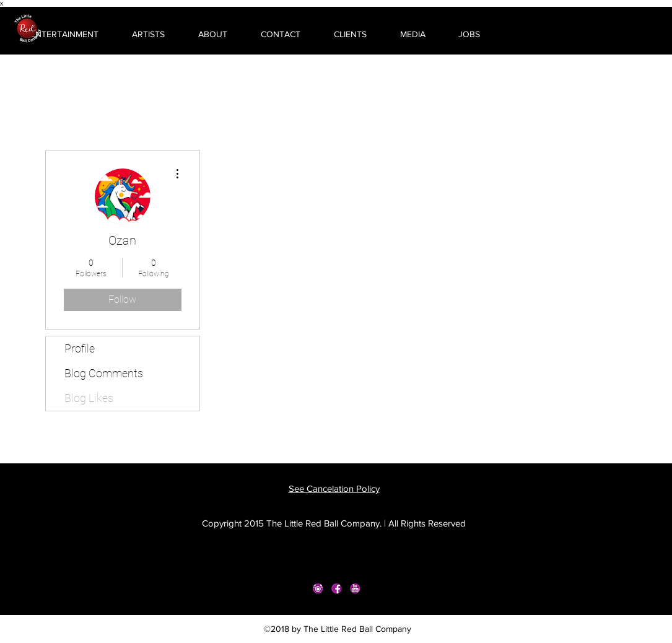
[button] (54, 34)
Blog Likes (89, 398)
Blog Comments (104, 373)
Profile (80, 348)
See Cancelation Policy (334, 488)
